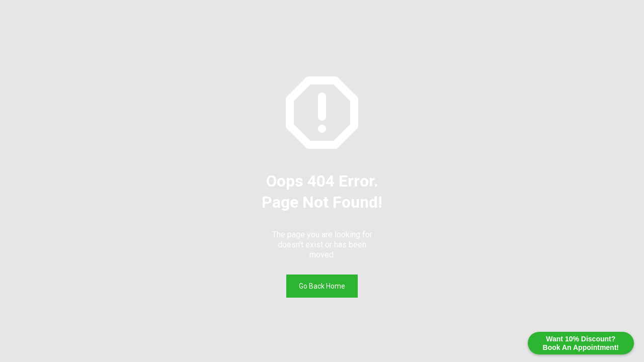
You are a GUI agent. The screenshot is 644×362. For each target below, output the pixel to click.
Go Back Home (322, 286)
